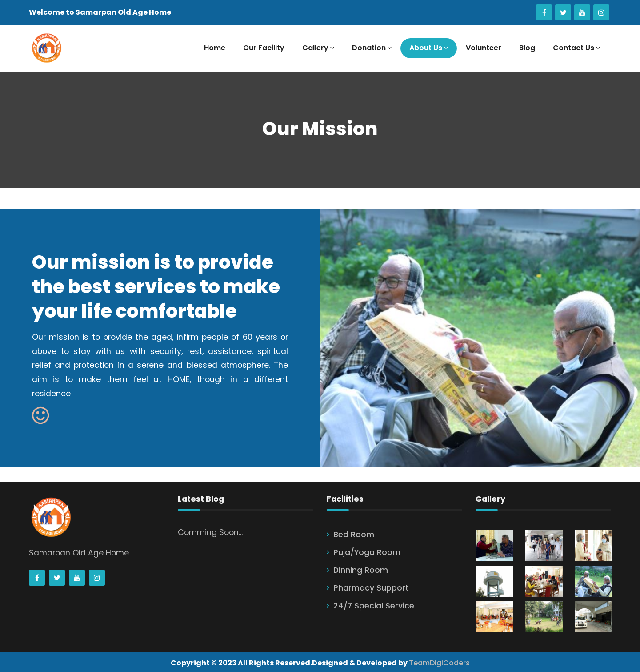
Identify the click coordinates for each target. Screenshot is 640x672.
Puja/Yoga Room (367, 552)
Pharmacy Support (371, 588)
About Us (429, 48)
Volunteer (484, 48)
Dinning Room (361, 570)
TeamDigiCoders (439, 663)
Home (215, 48)
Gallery (318, 48)
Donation (372, 48)
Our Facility (264, 48)
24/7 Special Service (374, 606)
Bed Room (354, 535)
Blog (527, 48)
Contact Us (576, 48)
